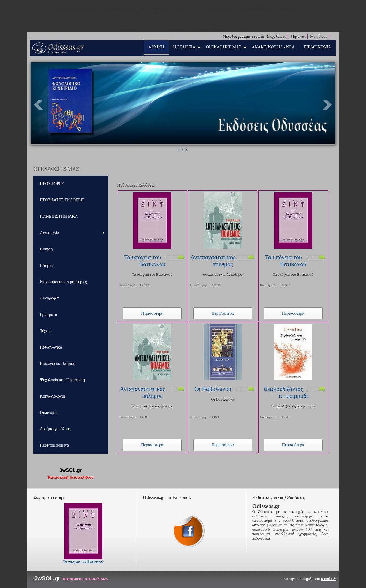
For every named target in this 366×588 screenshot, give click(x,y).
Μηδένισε (298, 37)
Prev (39, 105)
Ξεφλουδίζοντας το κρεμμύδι (286, 392)
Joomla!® (328, 579)
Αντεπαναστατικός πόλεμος (213, 261)
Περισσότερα (152, 313)
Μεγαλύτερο (277, 37)
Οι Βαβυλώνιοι (213, 389)
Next (328, 105)
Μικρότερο (319, 37)
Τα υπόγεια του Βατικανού (145, 261)
